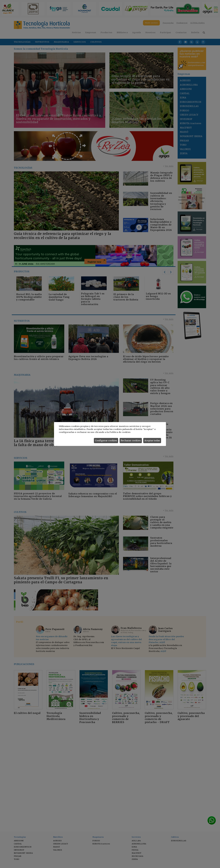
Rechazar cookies (131, 440)
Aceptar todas (152, 440)
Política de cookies (120, 432)
